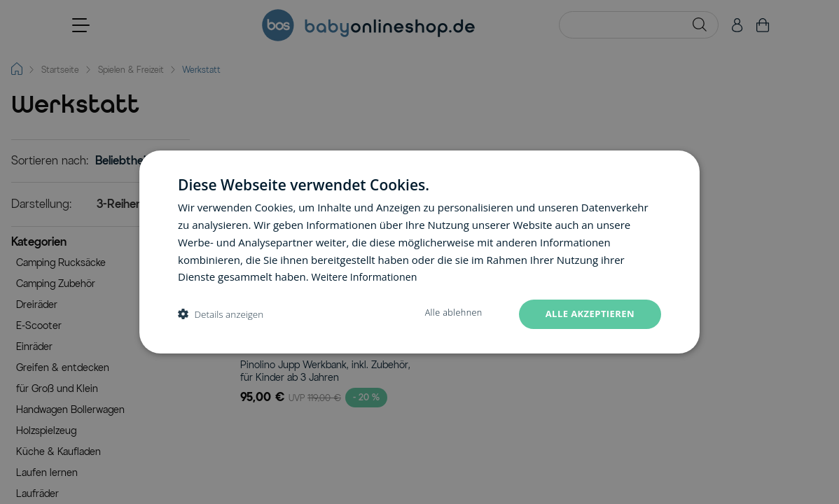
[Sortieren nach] (134, 161)
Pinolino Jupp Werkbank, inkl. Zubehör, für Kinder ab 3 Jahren (325, 371)
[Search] (700, 24)
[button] (100, 244)
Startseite (60, 70)
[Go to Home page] (368, 25)
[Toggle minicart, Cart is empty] (763, 25)
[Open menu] (81, 25)
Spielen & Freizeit (131, 70)
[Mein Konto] (737, 25)
